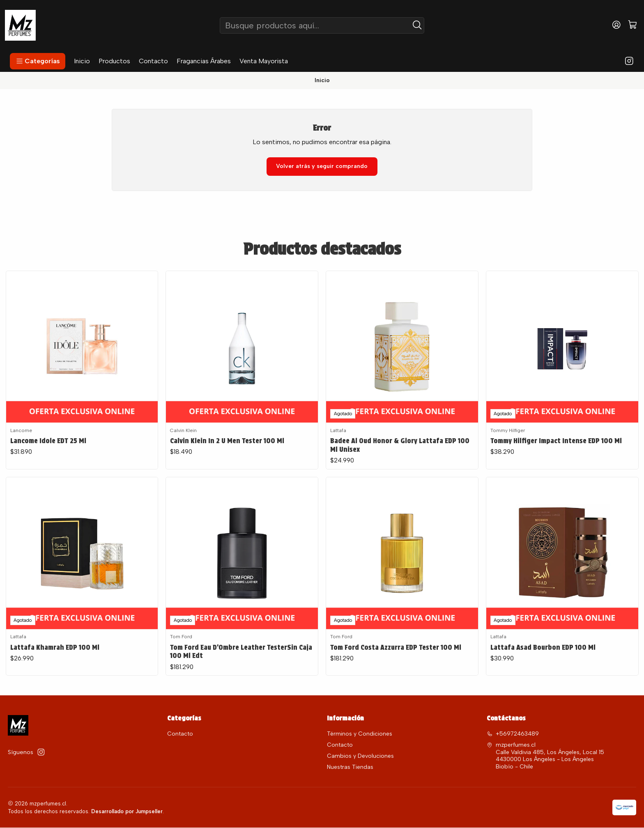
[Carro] (632, 25)
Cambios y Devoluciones (360, 757)
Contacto (180, 735)
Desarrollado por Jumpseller (127, 812)
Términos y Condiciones (360, 735)
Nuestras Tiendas (350, 768)
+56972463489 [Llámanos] (513, 735)
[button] (38, 61)
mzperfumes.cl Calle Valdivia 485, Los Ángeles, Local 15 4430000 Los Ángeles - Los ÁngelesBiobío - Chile (545, 757)
